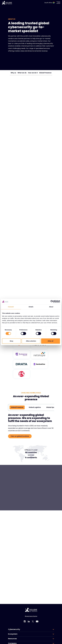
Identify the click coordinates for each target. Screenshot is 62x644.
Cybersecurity (14, 629)
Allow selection (31, 341)
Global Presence (45, 73)
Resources (12, 639)
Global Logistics (35, 407)
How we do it (33, 73)
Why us (13, 73)
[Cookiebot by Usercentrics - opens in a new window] (52, 302)
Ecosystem (13, 634)
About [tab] (51, 307)
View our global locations (20, 436)
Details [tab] (31, 307)
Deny (12, 341)
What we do (22, 73)
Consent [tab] (11, 307)
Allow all (50, 341)
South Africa (50, 3)
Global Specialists (53, 407)
